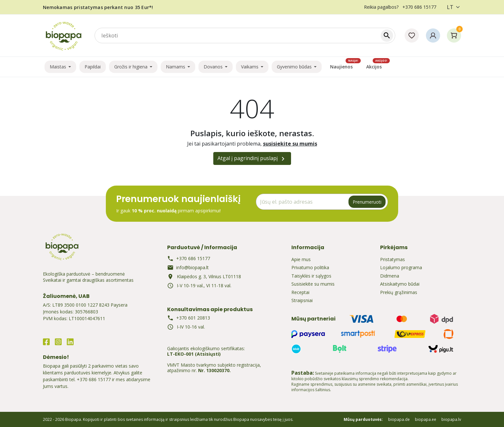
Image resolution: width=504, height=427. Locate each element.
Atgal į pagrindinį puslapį (252, 159)
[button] (433, 36)
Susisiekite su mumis (313, 284)
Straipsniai (302, 300)
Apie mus (301, 259)
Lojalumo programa (401, 267)
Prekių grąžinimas (399, 292)
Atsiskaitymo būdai (400, 284)
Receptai (300, 292)
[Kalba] (452, 7)
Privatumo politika (310, 267)
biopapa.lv (451, 419)
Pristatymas (393, 259)
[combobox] (245, 36)
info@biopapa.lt (192, 268)
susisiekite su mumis (290, 144)
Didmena (390, 276)
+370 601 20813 (193, 318)
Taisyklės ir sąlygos (311, 276)
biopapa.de (399, 419)
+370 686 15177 (94, 379)
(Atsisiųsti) (208, 354)
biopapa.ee (426, 419)
